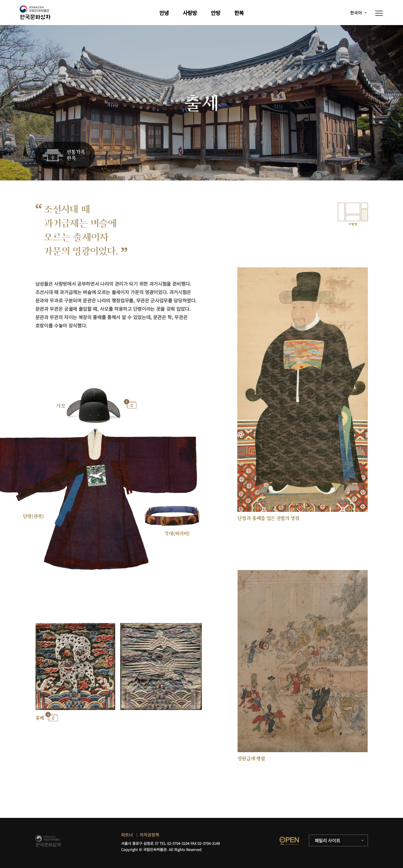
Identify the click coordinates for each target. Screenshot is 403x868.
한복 (239, 13)
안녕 (164, 13)
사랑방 (190, 13)
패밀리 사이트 (328, 840)
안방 (216, 13)
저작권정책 (149, 835)
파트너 (127, 835)
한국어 (356, 13)
